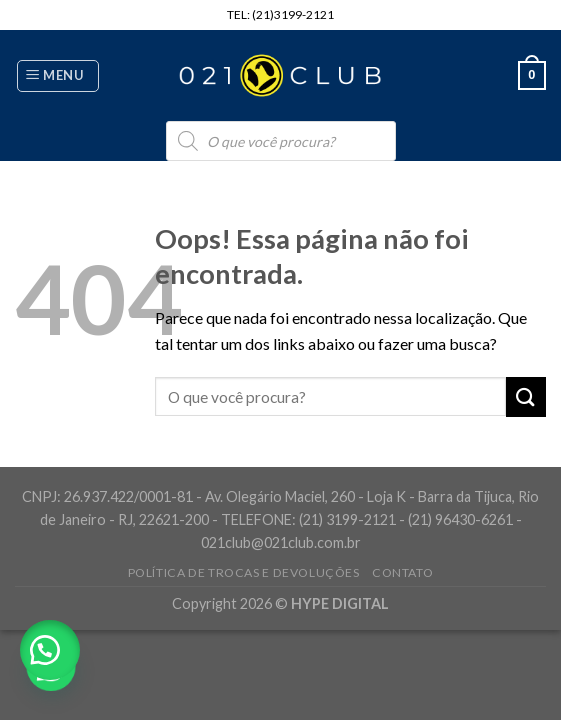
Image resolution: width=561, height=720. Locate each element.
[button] (50, 650)
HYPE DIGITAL (340, 603)
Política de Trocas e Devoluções (244, 572)
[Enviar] (526, 396)
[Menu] (58, 76)
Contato (402, 572)
